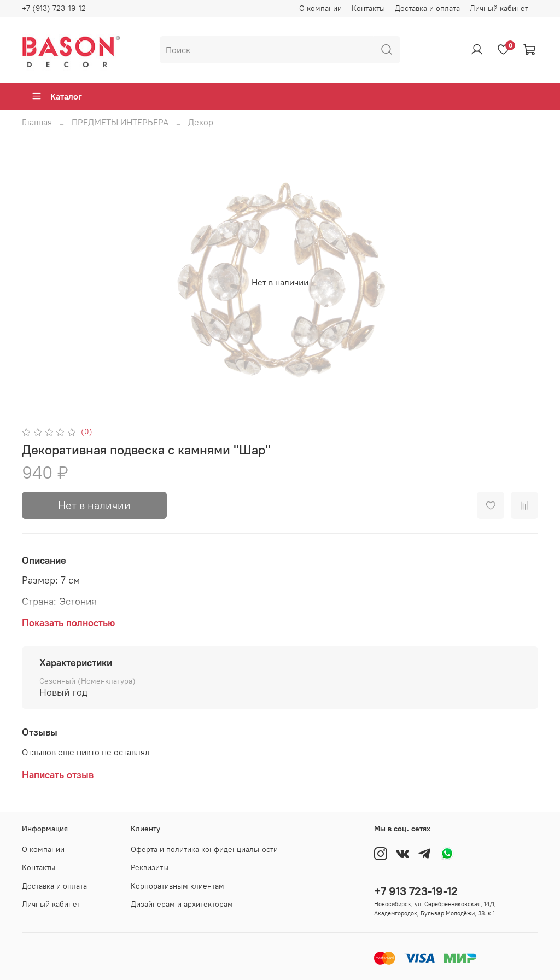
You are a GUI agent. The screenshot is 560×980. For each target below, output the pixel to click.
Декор (201, 122)
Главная (37, 122)
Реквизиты (150, 867)
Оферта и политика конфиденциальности (204, 849)
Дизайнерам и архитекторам (182, 904)
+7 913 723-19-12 (416, 891)
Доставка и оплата (427, 8)
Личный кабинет (499, 8)
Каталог (57, 96)
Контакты (368, 8)
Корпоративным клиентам (177, 886)
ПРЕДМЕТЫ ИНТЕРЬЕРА (120, 122)
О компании (320, 8)
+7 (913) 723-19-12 (54, 8)
